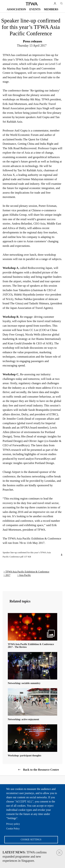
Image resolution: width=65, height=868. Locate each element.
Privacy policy (13, 824)
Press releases (32, 41)
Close (59, 853)
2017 (8, 575)
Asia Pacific (25, 575)
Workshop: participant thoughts (25, 756)
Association (16, 9)
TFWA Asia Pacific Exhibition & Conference (27, 572)
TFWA (32, 4)
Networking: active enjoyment (23, 719)
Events (35, 9)
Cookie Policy (13, 829)
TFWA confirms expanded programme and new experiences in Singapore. (25, 857)
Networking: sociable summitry (24, 683)
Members (51, 9)
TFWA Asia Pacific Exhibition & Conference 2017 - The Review (31, 646)
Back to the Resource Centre (41, 770)
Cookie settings (31, 840)
